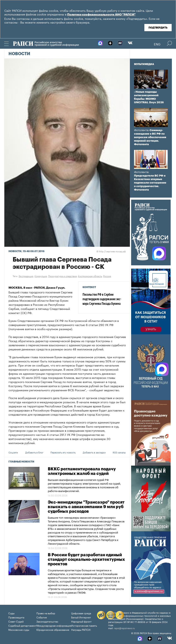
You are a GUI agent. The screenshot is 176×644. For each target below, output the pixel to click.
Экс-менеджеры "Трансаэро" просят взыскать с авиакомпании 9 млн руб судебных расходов (86, 507)
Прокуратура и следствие (62, 276)
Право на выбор (46, 613)
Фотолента (141, 130)
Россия (107, 276)
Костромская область (90, 276)
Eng (157, 44)
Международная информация (54, 625)
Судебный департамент (22, 625)
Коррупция (41, 276)
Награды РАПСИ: (81, 629)
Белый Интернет (81, 617)
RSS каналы (119, 452)
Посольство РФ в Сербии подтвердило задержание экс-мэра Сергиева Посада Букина (102, 299)
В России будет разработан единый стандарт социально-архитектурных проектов (86, 560)
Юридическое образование (53, 629)
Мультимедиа (144, 64)
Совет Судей (16, 621)
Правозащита (16, 617)
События (42, 617)
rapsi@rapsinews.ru (124, 628)
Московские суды (19, 629)
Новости (19, 54)
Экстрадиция (26, 276)
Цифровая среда (81, 613)
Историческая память (84, 625)
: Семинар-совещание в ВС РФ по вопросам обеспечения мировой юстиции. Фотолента (150, 137)
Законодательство (47, 621)
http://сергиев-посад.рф (111, 251)
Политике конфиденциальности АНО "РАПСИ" (101, 15)
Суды (11, 613)
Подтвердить (158, 28)
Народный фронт (81, 621)
